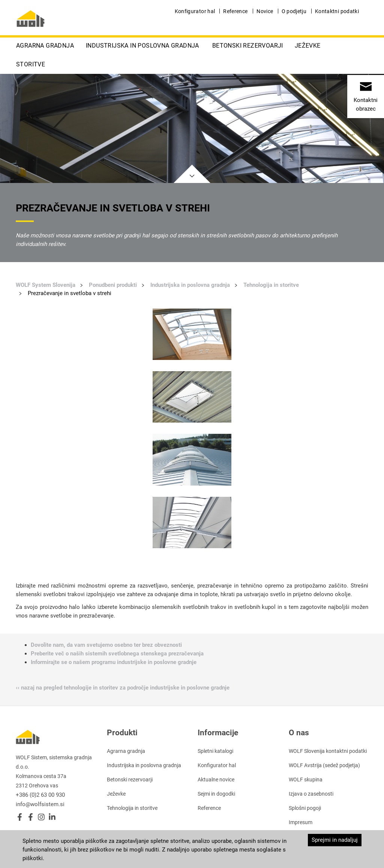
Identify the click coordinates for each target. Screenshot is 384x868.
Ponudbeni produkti (113, 285)
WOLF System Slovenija (46, 285)
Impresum (301, 822)
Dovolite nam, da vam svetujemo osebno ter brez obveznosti (106, 645)
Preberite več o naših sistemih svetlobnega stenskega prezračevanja (117, 654)
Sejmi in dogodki (216, 794)
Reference (235, 11)
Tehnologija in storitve (271, 285)
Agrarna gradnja (45, 46)
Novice (265, 11)
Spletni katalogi (215, 751)
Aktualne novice (216, 780)
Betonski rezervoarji (248, 46)
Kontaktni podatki (337, 11)
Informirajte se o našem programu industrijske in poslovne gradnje (114, 662)
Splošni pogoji (305, 808)
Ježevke (308, 46)
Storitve (31, 64)
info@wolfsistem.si (40, 804)
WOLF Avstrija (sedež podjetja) (324, 765)
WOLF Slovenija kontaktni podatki (328, 751)
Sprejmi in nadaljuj (335, 840)
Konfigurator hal (195, 11)
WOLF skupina (306, 780)
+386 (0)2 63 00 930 (40, 795)
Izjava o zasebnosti (311, 794)
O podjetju (294, 11)
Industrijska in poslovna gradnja (142, 46)
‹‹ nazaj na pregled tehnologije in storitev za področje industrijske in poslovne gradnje (123, 688)
